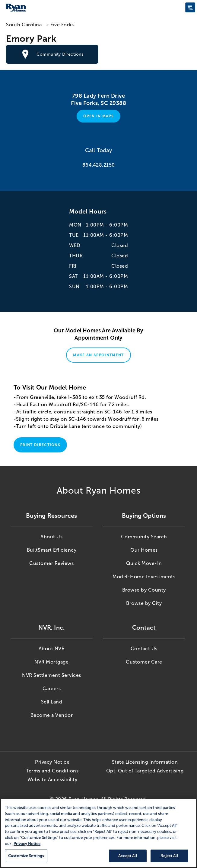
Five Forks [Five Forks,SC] (62, 25)
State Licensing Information (145, 762)
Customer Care (144, 662)
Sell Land (52, 702)
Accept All (128, 856)
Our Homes (144, 550)
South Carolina (24, 25)
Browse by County (144, 590)
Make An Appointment (98, 355)
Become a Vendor (52, 715)
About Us (51, 537)
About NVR (52, 649)
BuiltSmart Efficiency (52, 550)
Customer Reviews (51, 563)
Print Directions (40, 445)
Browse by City (144, 603)
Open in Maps (98, 116)
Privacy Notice (52, 762)
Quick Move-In (144, 563)
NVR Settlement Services (52, 675)
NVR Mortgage (51, 662)
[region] (98, 833)
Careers (52, 689)
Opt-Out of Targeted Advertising (145, 771)
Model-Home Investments (144, 577)
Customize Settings (26, 856)
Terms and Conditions (52, 771)
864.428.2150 (99, 165)
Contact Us (144, 649)
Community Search (144, 537)
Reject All (169, 856)
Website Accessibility (52, 780)
